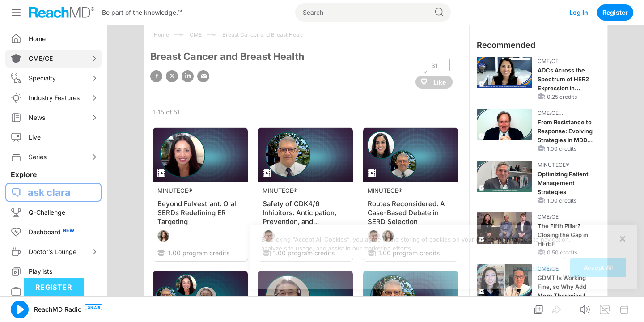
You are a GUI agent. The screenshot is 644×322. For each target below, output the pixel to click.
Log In (579, 12)
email (203, 76)
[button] (20, 309)
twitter (172, 76)
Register (615, 12)
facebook (156, 76)
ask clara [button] (49, 192)
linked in (188, 76)
